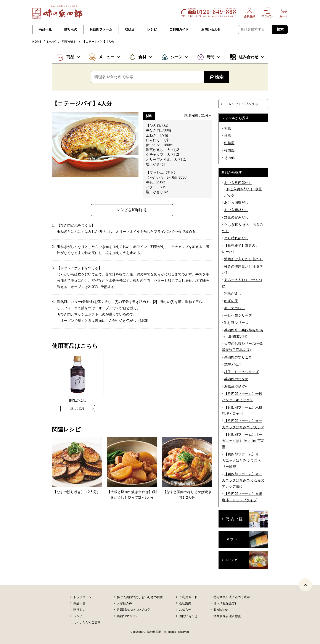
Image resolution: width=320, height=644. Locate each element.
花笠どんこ (233, 365)
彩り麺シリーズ (236, 323)
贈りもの (71, 29)
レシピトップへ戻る (243, 104)
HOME (37, 42)
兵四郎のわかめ (236, 379)
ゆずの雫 (231, 301)
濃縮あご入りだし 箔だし (244, 259)
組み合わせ (249, 57)
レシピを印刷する (132, 210)
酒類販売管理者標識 (227, 616)
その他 (229, 158)
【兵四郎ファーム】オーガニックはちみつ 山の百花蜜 (243, 441)
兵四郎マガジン (127, 616)
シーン (177, 57)
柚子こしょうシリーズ (241, 372)
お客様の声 (124, 603)
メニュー (106, 57)
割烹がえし (69, 42)
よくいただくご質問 (87, 622)
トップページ (82, 597)
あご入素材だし (236, 210)
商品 (70, 57)
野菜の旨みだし (236, 217)
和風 (228, 128)
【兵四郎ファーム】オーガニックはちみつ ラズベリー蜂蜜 (242, 460)
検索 (280, 29)
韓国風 (229, 150)
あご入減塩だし (236, 203)
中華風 (229, 143)
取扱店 (130, 29)
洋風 (228, 136)
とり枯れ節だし (236, 238)
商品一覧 (45, 29)
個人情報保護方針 (226, 603)
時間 (211, 57)
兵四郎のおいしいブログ (133, 610)
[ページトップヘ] (306, 585)
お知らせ (185, 610)
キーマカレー (235, 308)
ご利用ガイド (179, 29)
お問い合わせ (211, 29)
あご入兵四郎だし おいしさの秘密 (140, 597)
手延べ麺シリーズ (238, 315)
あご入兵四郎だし (238, 183)
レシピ (152, 29)
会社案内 (185, 603)
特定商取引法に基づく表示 (232, 597)
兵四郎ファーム (101, 29)
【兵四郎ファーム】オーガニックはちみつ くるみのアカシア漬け (243, 480)
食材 (142, 57)
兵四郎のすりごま (238, 357)
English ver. (221, 610)
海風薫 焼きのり (237, 386)
